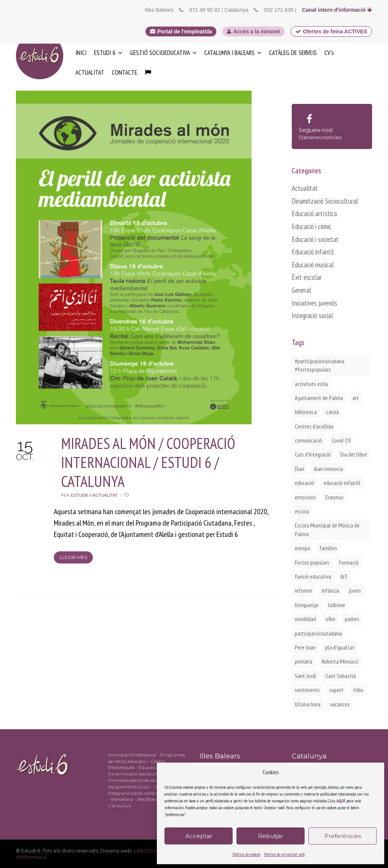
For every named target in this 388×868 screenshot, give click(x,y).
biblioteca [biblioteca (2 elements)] (306, 412)
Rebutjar (271, 836)
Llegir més (73, 557)
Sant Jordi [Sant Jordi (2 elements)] (305, 676)
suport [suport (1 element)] (336, 690)
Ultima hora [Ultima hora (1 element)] (308, 704)
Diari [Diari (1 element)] (300, 469)
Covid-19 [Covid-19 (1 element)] (341, 440)
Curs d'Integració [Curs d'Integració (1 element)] (313, 454)
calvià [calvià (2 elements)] (332, 412)
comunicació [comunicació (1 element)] (308, 440)
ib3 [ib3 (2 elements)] (344, 576)
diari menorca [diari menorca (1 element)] (328, 469)
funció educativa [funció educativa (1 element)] (313, 576)
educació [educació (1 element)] (304, 483)
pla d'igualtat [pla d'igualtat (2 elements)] (340, 647)
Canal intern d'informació (337, 10)
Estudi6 (80, 495)
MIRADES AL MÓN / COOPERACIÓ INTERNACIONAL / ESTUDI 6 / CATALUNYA (148, 462)
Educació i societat (315, 239)
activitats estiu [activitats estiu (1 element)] (311, 384)
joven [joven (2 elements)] (355, 590)
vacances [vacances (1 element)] (340, 704)
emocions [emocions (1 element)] (305, 497)
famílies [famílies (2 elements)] (328, 548)
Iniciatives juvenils (314, 303)
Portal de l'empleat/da (181, 31)
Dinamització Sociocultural (325, 201)
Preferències (343, 836)
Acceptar (199, 836)
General (301, 290)
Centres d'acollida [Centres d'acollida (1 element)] (314, 426)
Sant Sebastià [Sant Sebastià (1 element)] (341, 676)
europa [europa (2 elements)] (302, 548)
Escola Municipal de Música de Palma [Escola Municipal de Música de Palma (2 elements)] (327, 529)
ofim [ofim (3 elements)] (330, 619)
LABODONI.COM (155, 851)
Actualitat (105, 495)
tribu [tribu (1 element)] (358, 690)
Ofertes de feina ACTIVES (331, 31)
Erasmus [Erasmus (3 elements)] (335, 497)
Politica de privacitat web (284, 854)
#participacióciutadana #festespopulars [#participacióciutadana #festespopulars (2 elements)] (320, 365)
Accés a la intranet (253, 31)
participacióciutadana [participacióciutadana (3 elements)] (318, 633)
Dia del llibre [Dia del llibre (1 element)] (354, 454)
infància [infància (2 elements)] (330, 590)
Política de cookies (246, 854)
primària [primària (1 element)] (304, 661)
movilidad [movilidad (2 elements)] (305, 619)
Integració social (312, 315)
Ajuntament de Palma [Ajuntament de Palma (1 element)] (319, 398)
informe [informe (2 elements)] (304, 590)
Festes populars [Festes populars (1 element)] (312, 562)
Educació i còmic (312, 226)
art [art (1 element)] (356, 398)
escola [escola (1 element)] (302, 511)
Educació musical (313, 265)
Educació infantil (313, 252)
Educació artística (314, 213)
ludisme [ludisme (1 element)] (337, 605)
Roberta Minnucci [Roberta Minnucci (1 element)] (340, 661)
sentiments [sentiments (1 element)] (307, 690)
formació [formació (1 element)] (349, 562)
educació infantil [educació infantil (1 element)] (342, 483)
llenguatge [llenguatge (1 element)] (307, 605)
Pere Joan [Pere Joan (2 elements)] (305, 647)
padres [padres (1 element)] (352, 619)
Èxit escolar (307, 277)
